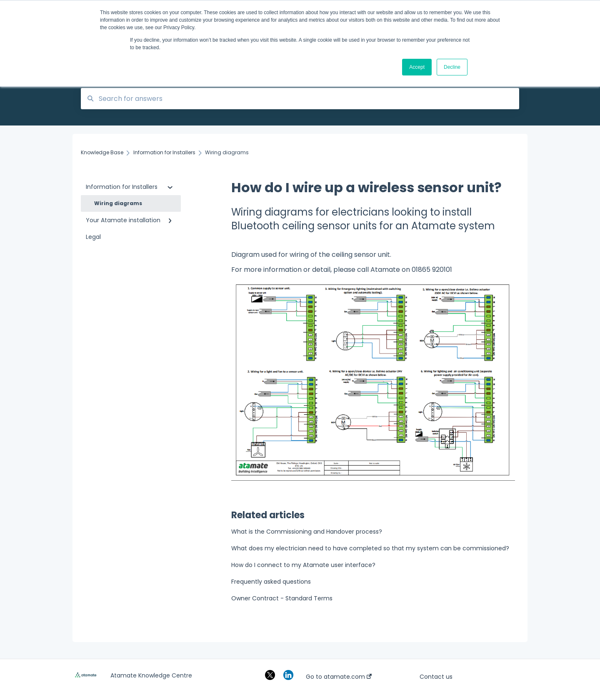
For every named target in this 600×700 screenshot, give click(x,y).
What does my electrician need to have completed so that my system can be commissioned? (370, 548)
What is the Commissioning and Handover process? (307, 532)
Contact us (436, 677)
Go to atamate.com (339, 677)
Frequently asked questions (271, 582)
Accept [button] (417, 67)
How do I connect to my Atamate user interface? (303, 565)
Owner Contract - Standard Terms (282, 598)
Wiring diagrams (118, 203)
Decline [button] (452, 67)
